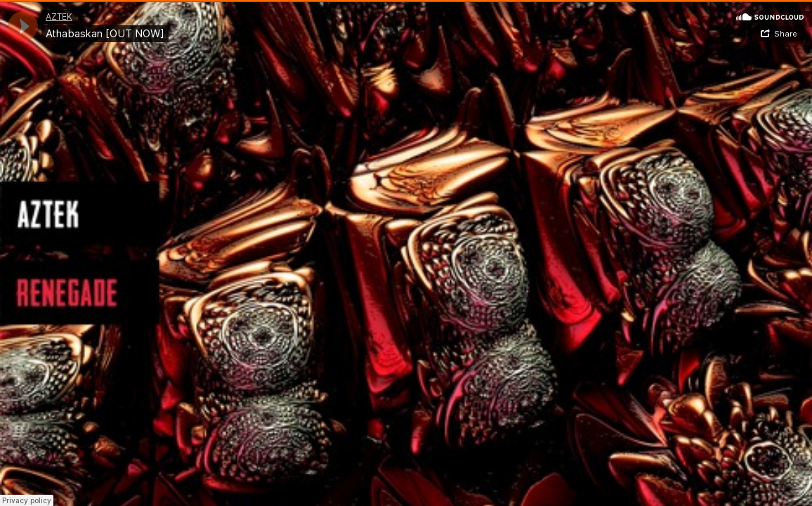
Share (786, 34)
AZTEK (59, 17)
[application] (23, 26)
